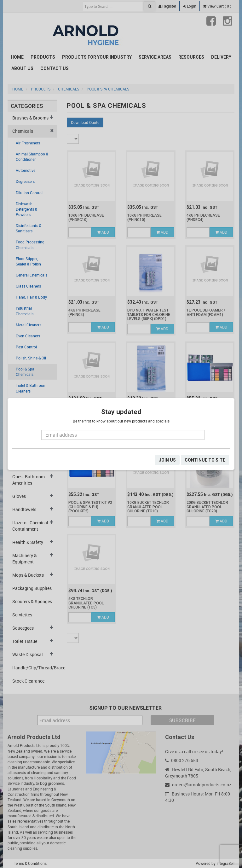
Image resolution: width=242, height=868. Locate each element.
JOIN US (167, 460)
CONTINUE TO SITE (205, 460)
